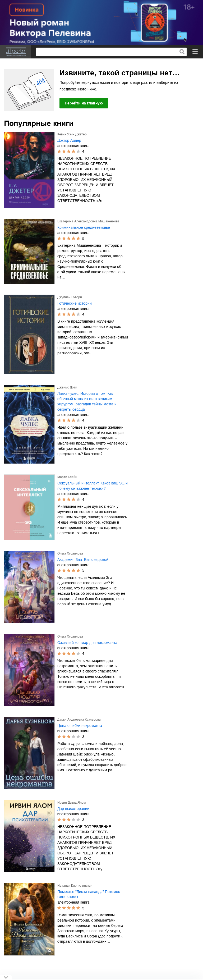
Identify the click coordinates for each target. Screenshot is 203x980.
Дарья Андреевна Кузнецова (79, 720)
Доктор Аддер (69, 140)
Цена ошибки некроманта (80, 726)
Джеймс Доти (67, 387)
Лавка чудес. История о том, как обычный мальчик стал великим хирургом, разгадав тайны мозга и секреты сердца (87, 401)
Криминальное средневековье (84, 227)
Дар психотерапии (73, 809)
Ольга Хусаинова (70, 553)
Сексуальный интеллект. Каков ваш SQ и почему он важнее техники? (93, 486)
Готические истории (75, 303)
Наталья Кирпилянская (75, 886)
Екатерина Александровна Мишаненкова (88, 221)
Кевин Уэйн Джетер (72, 134)
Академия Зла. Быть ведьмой (83, 560)
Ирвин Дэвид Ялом (71, 803)
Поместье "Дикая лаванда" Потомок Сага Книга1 (89, 894)
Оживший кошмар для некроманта (87, 643)
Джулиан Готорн (70, 297)
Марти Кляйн (67, 477)
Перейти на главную (84, 103)
